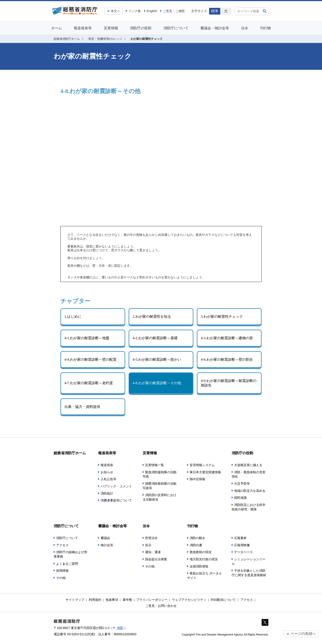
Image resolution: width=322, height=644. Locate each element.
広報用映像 (242, 545)
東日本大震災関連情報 (205, 472)
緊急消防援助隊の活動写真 (160, 474)
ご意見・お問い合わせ (161, 606)
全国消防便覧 (199, 566)
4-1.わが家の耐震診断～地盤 (87, 338)
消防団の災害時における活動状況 (160, 497)
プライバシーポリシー (152, 600)
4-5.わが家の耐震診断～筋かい (157, 359)
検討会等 (107, 545)
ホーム (57, 28)
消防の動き (197, 538)
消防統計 (107, 493)
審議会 (105, 538)
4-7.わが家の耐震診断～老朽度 (89, 383)
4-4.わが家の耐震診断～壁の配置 (90, 359)
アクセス (62, 545)
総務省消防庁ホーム (67, 39)
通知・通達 (153, 552)
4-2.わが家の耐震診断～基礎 (155, 338)
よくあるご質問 (67, 564)
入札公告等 (108, 479)
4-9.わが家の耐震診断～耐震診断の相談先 (229, 383)
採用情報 (62, 571)
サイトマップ (75, 600)
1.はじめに (73, 317)
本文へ (115, 11)
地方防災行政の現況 (204, 559)
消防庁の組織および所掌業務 (71, 554)
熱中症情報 (197, 479)
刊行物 (265, 28)
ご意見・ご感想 (174, 11)
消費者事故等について (116, 500)
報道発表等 (83, 28)
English (152, 11)
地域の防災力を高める (250, 491)
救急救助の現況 (201, 552)
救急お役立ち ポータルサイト (204, 576)
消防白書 (196, 545)
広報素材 (240, 538)
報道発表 (107, 465)
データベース (244, 552)
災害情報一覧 (155, 465)
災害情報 (111, 28)
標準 (215, 11)
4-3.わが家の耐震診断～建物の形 (227, 338)
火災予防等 (242, 484)
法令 (245, 28)
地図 (120, 628)
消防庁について (176, 28)
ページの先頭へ (301, 634)
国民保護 (240, 498)
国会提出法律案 (156, 559)
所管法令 (151, 538)
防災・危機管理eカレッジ (105, 39)
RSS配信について (223, 600)
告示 (148, 545)
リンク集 (135, 11)
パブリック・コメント (116, 486)
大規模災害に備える (248, 465)
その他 (61, 578)
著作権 (127, 600)
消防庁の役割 (141, 28)
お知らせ (107, 472)
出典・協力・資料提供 (82, 407)
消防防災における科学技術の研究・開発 (249, 507)
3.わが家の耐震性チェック (222, 317)
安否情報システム (202, 465)
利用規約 (95, 600)
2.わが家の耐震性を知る (152, 317)
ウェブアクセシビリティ (189, 600)
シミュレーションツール (249, 561)
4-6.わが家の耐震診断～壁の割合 (227, 359)
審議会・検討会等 (215, 28)
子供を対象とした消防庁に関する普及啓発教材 (249, 573)
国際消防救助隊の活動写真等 (160, 486)
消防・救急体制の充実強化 (249, 474)
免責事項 (112, 600)
